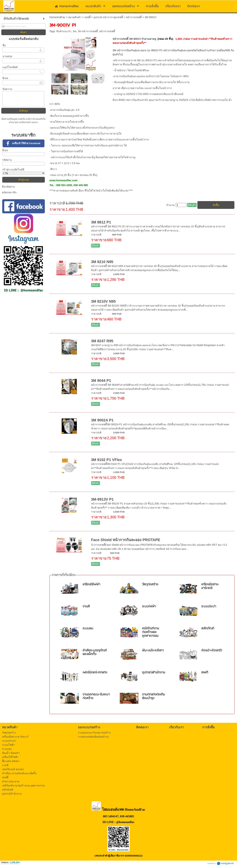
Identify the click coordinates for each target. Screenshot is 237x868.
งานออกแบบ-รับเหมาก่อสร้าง (96, 696)
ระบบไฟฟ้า (149, 607)
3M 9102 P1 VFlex (107, 460)
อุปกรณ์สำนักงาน (154, 673)
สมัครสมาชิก (9, 192)
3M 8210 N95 (102, 262)
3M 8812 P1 (101, 222)
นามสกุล (7, 56)
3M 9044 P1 (101, 381)
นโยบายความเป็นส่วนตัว (20, 122)
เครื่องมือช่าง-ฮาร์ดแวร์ (210, 586)
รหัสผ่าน (7, 160)
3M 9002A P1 (102, 420)
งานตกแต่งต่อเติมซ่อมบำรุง (153, 696)
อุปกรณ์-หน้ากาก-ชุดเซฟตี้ (108, 17)
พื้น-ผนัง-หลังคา (153, 651)
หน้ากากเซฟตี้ (134, 17)
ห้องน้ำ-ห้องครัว (212, 651)
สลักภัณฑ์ (208, 629)
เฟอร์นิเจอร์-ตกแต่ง (95, 673)
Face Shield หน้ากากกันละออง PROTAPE (126, 540)
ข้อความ (7, 89)
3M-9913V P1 (102, 499)
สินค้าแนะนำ (64, 31)
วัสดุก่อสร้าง (150, 584)
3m (75, 31)
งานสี (86, 607)
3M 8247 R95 (102, 341)
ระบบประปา (209, 607)
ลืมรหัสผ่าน (8, 187)
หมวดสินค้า (75, 17)
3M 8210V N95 (103, 301)
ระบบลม (88, 629)
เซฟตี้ (87, 17)
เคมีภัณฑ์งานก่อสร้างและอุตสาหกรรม (151, 632)
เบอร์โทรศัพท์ (10, 67)
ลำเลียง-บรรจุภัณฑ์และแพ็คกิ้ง (95, 652)
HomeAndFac (57, 17)
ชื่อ (4, 45)
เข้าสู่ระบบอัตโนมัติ (13, 169)
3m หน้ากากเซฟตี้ (88, 31)
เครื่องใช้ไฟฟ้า (91, 584)
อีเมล (5, 78)
